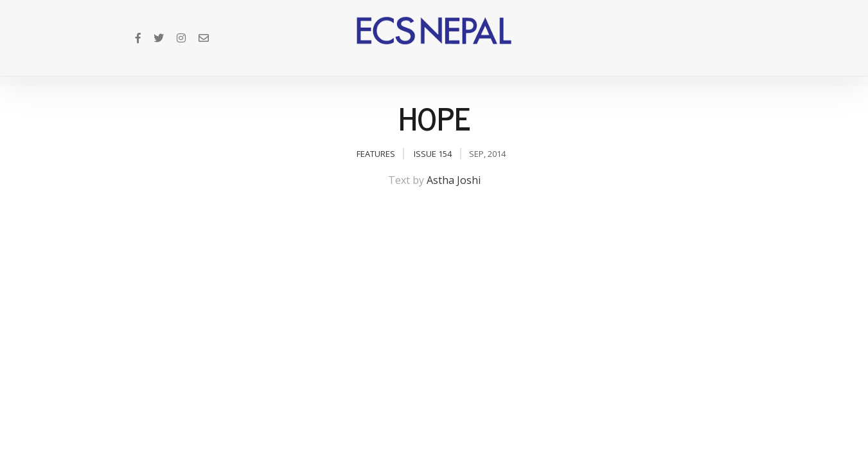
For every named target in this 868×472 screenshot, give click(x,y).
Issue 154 (433, 154)
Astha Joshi (454, 180)
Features (376, 154)
